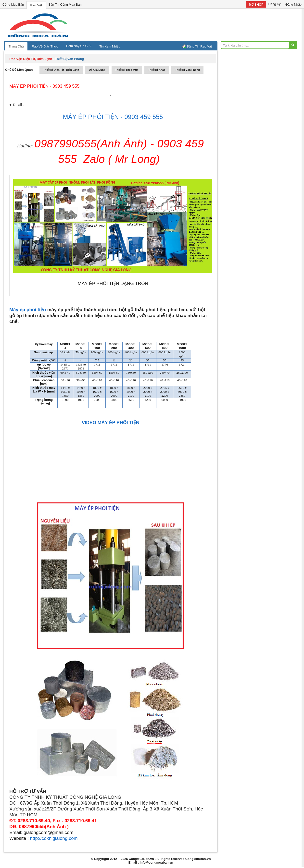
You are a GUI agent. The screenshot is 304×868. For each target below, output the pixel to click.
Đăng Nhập (293, 5)
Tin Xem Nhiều (110, 46)
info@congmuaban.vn (156, 862)
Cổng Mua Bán (13, 5)
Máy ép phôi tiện (28, 310)
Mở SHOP (256, 5)
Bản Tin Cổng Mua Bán (65, 5)
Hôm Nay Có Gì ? (79, 46)
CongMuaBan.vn (141, 859)
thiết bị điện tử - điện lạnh (61, 70)
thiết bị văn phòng (187, 70)
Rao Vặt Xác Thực (45, 46)
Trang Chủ (16, 46)
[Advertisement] (194, 24)
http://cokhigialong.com (54, 838)
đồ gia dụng (97, 70)
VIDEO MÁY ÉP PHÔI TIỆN (110, 422)
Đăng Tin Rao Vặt (199, 46)
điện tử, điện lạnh (38, 59)
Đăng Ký (275, 4)
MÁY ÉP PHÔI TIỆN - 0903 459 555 (44, 86)
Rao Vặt (36, 5)
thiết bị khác (157, 70)
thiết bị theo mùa (127, 70)
